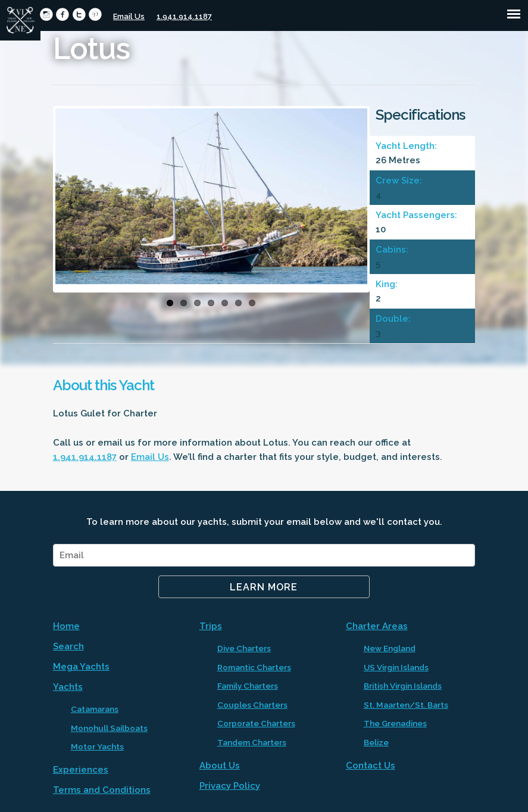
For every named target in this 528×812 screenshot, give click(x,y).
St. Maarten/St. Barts (406, 705)
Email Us (129, 16)
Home (66, 626)
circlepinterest (95, 15)
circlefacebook (62, 15)
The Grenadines (395, 723)
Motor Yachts (97, 746)
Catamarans (95, 709)
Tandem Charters (252, 742)
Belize (376, 742)
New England (390, 648)
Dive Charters (244, 648)
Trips (211, 626)
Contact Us (371, 766)
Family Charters (248, 686)
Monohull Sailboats (109, 728)
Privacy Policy (230, 786)
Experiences (81, 770)
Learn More (264, 587)
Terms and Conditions (102, 790)
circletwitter (79, 15)
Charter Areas (377, 626)
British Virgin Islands (403, 686)
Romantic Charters (254, 667)
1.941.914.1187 (184, 16)
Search (68, 646)
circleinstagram (46, 15)
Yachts (68, 687)
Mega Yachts (81, 667)
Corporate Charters (256, 723)
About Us (220, 766)
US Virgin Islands (396, 667)
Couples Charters (252, 705)
